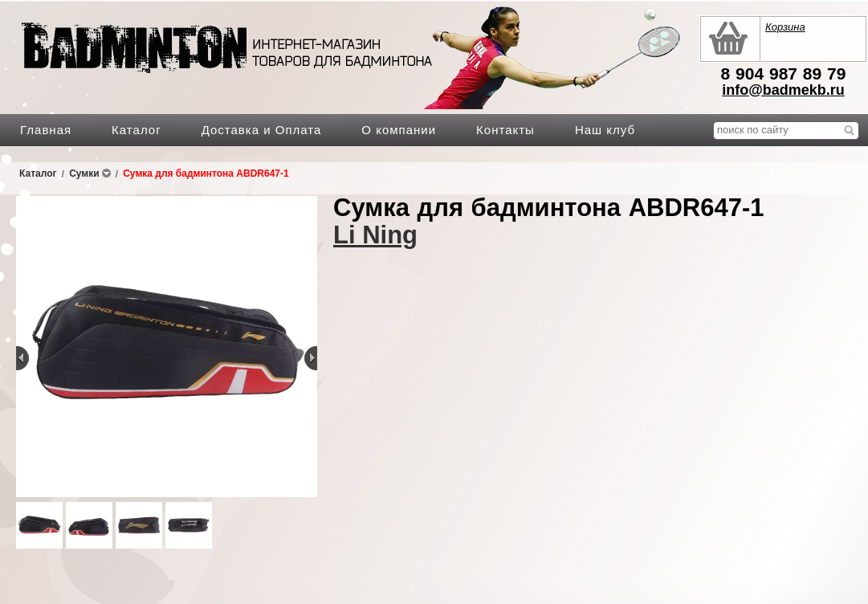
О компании (399, 130)
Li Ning (375, 235)
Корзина (785, 27)
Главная (46, 130)
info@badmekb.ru (783, 90)
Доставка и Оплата (262, 130)
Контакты (505, 130)
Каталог (137, 130)
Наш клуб (605, 130)
